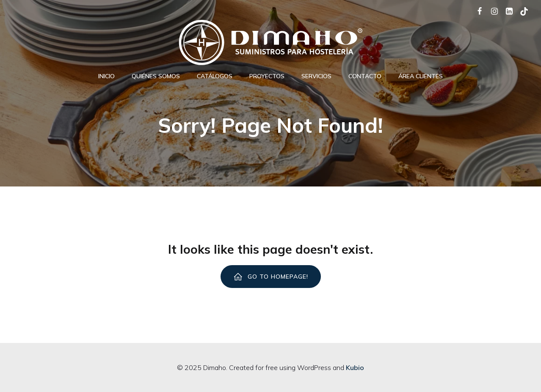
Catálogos (215, 76)
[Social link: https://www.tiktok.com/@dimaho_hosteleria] (521, 11)
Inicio (106, 76)
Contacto (365, 76)
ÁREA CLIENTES (421, 76)
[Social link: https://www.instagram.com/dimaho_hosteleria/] (491, 11)
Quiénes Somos (156, 76)
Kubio (355, 367)
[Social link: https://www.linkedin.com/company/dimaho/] (506, 11)
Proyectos (267, 76)
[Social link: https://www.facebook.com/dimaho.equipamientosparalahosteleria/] (476, 11)
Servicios (316, 76)
